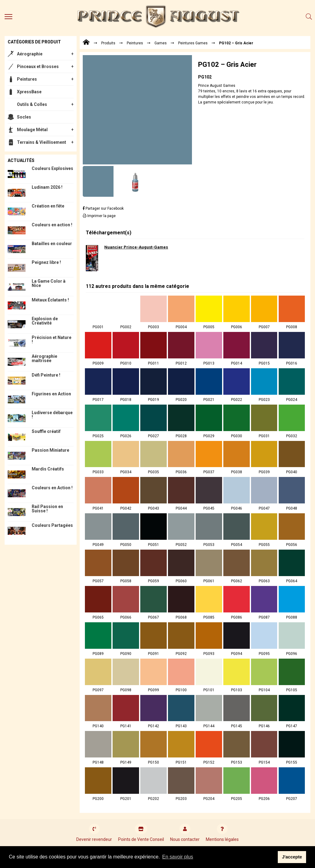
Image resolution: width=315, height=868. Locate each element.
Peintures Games (193, 43)
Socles (24, 117)
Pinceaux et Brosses (38, 67)
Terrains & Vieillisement (42, 142)
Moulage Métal (32, 130)
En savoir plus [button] (178, 857)
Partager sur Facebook (103, 208)
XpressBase (29, 92)
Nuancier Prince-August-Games (136, 247)
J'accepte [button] (292, 857)
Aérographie (30, 54)
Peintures (27, 79)
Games (161, 43)
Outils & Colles (32, 104)
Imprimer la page (99, 216)
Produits (108, 43)
